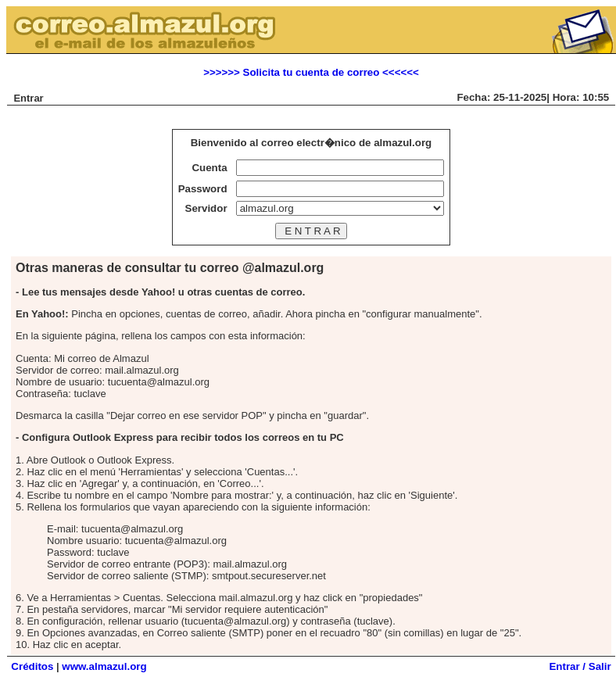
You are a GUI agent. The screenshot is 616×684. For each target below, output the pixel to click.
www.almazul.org (104, 666)
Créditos (32, 666)
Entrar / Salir (580, 666)
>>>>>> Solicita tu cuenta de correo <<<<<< (311, 72)
